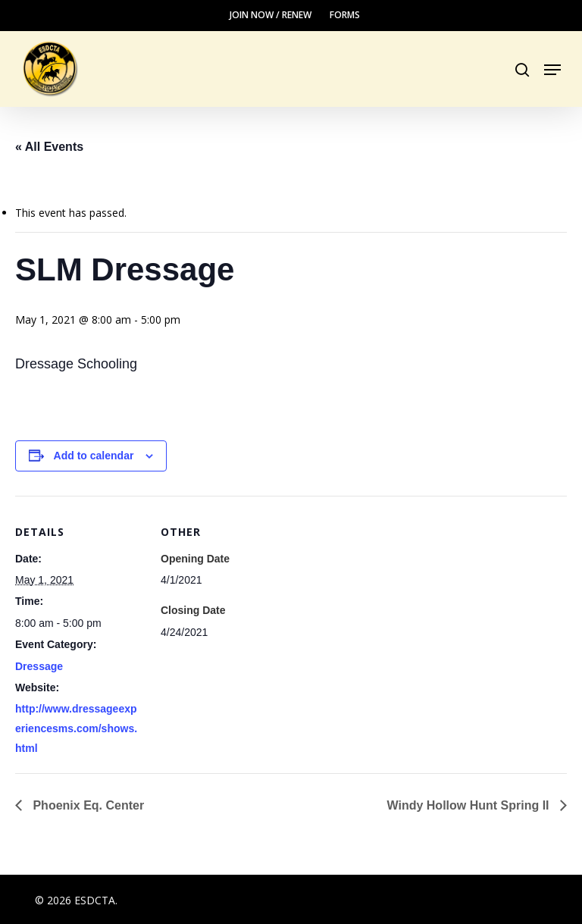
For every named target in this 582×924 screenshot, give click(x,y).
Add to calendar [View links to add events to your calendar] (94, 456)
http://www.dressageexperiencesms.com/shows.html (76, 728)
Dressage (39, 666)
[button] (552, 70)
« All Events (49, 147)
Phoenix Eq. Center (87, 805)
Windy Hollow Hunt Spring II (470, 805)
